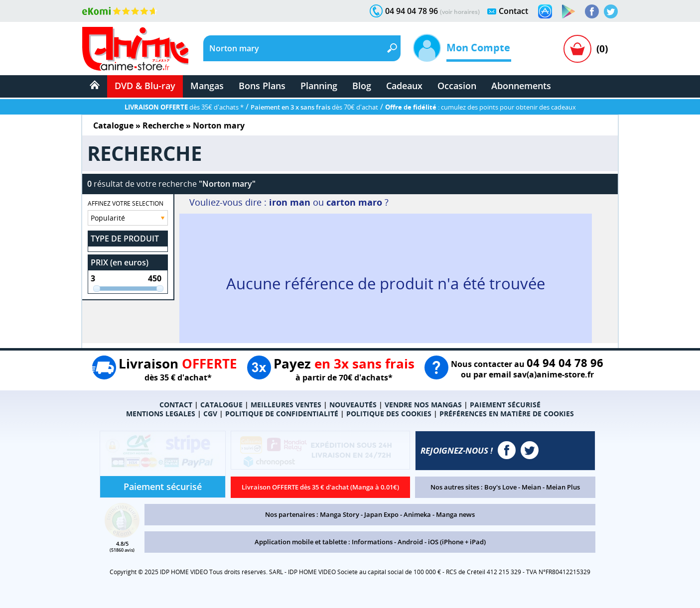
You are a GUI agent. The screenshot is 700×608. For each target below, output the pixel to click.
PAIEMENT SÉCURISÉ (505, 405)
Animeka (417, 514)
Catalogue (113, 125)
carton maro (354, 202)
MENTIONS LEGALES (161, 414)
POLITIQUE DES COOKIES (389, 414)
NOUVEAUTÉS (353, 405)
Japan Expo (381, 514)
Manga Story (340, 514)
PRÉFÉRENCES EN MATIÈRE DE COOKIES (507, 414)
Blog (362, 86)
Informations (372, 542)
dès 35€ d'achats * (184, 107)
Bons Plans (262, 86)
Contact (513, 11)
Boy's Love (500, 487)
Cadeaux (404, 86)
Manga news (455, 514)
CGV (210, 414)
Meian (531, 487)
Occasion (457, 86)
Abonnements (521, 86)
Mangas (207, 86)
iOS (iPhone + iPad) (457, 542)
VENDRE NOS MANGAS (423, 405)
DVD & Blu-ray (145, 86)
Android (410, 542)
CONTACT (176, 405)
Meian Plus (563, 487)
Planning (319, 86)
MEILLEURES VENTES (286, 405)
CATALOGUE (221, 405)
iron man (290, 202)
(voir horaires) (460, 12)
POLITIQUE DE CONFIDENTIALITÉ (282, 414)
